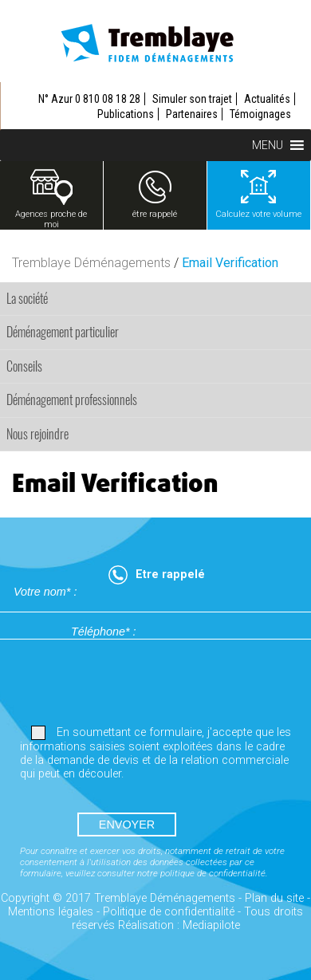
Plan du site (274, 898)
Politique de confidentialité (169, 912)
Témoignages (260, 114)
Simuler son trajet (192, 99)
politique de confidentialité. (214, 873)
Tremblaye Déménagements (91, 263)
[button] (268, 145)
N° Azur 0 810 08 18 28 (89, 99)
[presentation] (133, 683)
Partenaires (192, 114)
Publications (126, 114)
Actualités (267, 99)
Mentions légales (51, 912)
